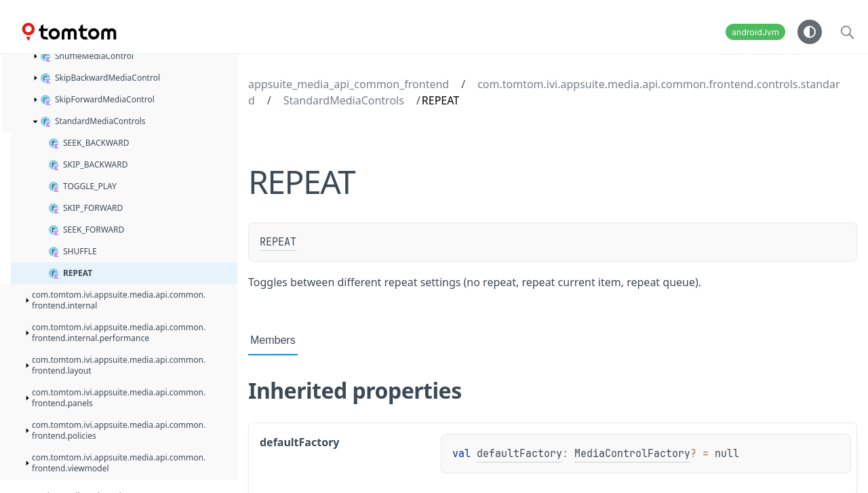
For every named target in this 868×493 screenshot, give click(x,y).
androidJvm (755, 32)
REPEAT (278, 242)
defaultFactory (519, 454)
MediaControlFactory (632, 454)
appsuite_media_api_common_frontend (349, 84)
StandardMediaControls (344, 100)
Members (273, 340)
